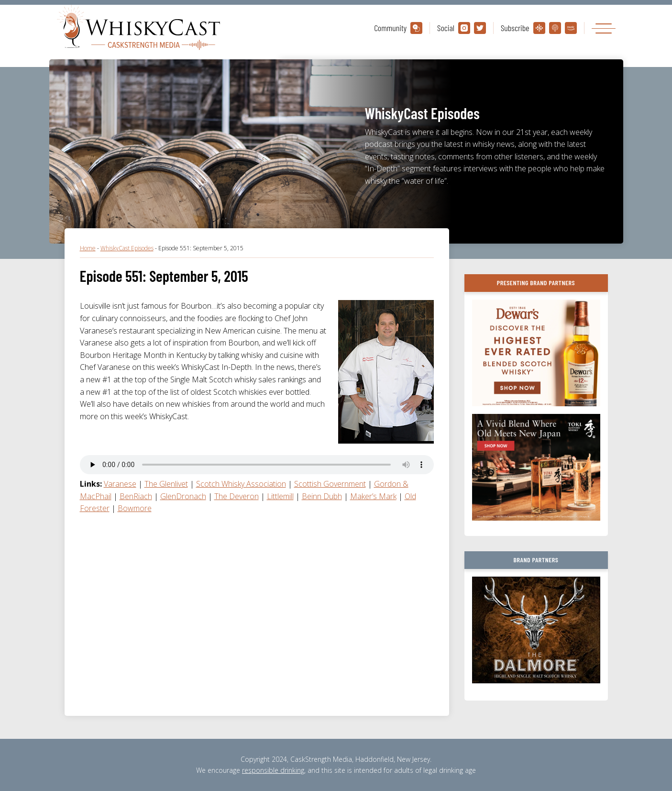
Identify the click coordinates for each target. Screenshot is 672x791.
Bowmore (135, 508)
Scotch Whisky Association (241, 484)
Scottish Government (330, 484)
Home (88, 248)
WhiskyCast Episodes (127, 248)
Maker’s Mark (373, 496)
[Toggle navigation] (604, 28)
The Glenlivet (166, 484)
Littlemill (280, 496)
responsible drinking (273, 770)
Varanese (120, 484)
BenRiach (136, 496)
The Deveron (237, 496)
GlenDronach (183, 496)
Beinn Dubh (322, 496)
